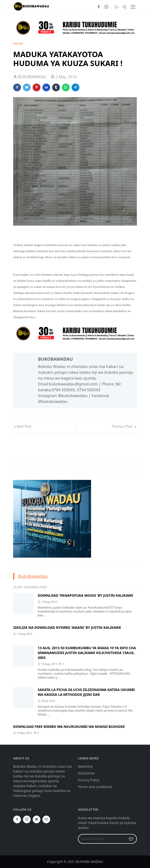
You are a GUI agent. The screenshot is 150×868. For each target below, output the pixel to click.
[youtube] (46, 819)
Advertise (85, 766)
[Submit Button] (131, 839)
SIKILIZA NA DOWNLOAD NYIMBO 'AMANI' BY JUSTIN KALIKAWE (67, 627)
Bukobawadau (33, 576)
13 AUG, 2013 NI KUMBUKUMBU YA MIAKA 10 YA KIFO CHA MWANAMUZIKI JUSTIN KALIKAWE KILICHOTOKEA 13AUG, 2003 (87, 653)
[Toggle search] (125, 7)
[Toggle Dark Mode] (116, 7)
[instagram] (106, 7)
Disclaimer (86, 773)
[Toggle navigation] (133, 7)
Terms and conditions (95, 787)
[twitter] (37, 819)
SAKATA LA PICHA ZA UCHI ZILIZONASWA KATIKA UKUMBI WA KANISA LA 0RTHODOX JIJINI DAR (86, 692)
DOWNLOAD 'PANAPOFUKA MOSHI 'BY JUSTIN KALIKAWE (85, 595)
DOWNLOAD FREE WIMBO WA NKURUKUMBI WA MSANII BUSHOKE (69, 727)
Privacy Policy (89, 780)
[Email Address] (102, 839)
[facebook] (99, 7)
